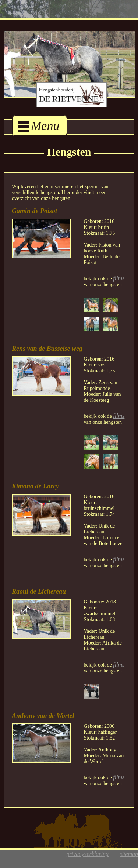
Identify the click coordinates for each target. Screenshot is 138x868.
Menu (38, 126)
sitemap (129, 854)
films (119, 278)
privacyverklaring (87, 854)
